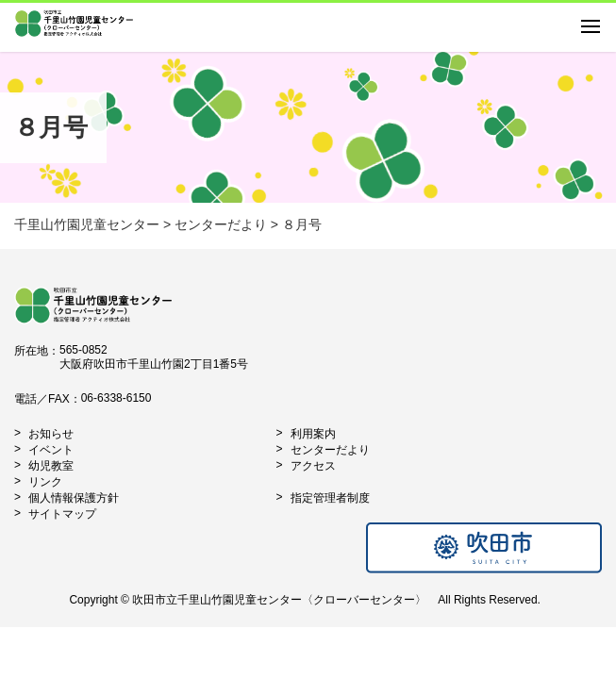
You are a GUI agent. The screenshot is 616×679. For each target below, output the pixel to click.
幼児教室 (51, 466)
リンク (45, 482)
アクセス (313, 466)
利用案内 (313, 434)
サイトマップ (62, 514)
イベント (51, 450)
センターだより (330, 450)
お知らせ (51, 434)
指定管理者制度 (330, 498)
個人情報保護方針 (74, 498)
